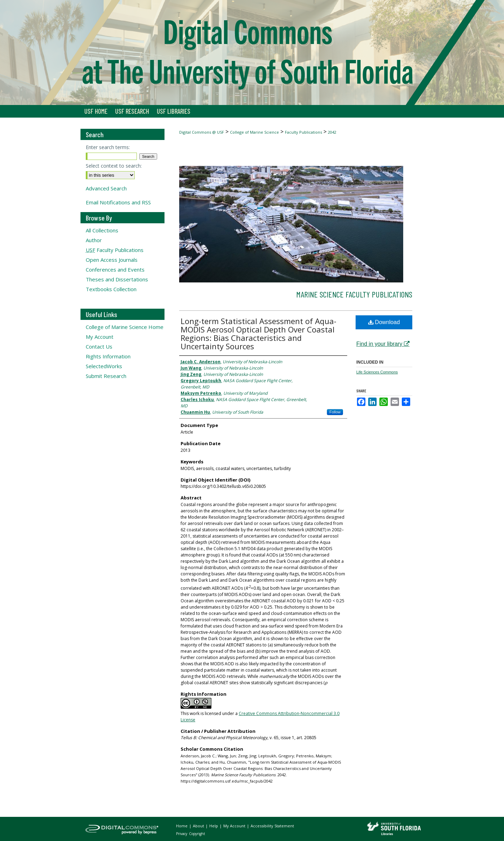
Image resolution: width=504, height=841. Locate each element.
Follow (335, 412)
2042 (332, 132)
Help (214, 826)
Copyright (197, 834)
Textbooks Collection (111, 289)
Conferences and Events (115, 269)
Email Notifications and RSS (118, 202)
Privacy (182, 834)
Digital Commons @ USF (202, 132)
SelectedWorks (104, 366)
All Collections (102, 230)
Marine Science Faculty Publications (354, 294)
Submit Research (106, 376)
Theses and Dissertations (117, 279)
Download (384, 322)
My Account (100, 337)
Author (94, 240)
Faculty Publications (303, 132)
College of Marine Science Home (125, 327)
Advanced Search (106, 188)
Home (182, 826)
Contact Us (99, 346)
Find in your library (383, 344)
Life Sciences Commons (377, 372)
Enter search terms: (108, 147)
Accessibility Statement (272, 826)
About (199, 826)
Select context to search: (114, 166)
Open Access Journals (112, 260)
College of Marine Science (254, 132)
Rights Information (108, 356)
